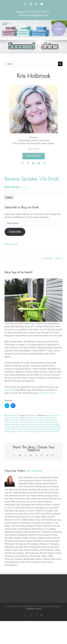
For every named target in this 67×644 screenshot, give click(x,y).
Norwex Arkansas (44, 420)
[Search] (60, 64)
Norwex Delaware (11, 424)
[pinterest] (28, 163)
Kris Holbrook (12, 415)
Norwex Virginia (11, 431)
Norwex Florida (41, 424)
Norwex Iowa (10, 427)
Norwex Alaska (18, 420)
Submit (9, 197)
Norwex (47, 418)
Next (58, 258)
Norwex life (14, 418)
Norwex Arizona (30, 420)
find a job (9, 390)
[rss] (39, 163)
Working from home (40, 431)
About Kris (34, 149)
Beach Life (49, 415)
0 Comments (54, 431)
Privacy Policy (11, 244)
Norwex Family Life (27, 424)
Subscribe (15, 232)
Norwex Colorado (19, 422)
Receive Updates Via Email (32, 179)
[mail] (44, 163)
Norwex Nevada (21, 427)
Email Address (17, 187)
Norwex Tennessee (30, 429)
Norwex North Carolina (53, 427)
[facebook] (23, 163)
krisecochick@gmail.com (34, 15)
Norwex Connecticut (35, 422)
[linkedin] (33, 163)
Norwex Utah (55, 429)
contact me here (46, 393)
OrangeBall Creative (34, 609)
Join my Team (39, 418)
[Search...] (31, 64)
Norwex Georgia (53, 424)
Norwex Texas (44, 429)
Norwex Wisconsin (25, 431)
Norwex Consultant (50, 422)
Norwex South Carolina (13, 429)
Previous (48, 258)
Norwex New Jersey (36, 427)
